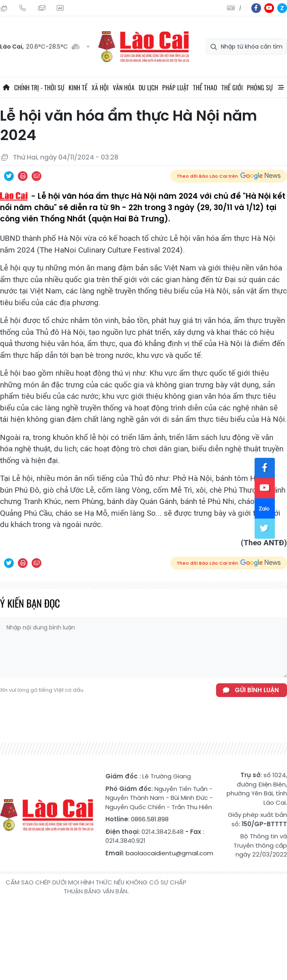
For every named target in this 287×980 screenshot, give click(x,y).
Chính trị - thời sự (39, 87)
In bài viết (23, 176)
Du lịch (148, 87)
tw (265, 529)
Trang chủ (6, 87)
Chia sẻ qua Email (36, 176)
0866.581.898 (150, 819)
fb (256, 8)
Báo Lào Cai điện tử (143, 47)
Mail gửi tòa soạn (41, 8)
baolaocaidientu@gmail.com (169, 853)
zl (282, 8)
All (281, 87)
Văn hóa (124, 87)
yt (269, 8)
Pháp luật (176, 87)
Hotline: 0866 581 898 (23, 8)
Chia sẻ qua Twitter (9, 176)
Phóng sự (260, 87)
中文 (240, 8)
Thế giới (232, 87)
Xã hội (100, 87)
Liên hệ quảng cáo (60, 8)
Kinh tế (78, 87)
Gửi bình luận (257, 690)
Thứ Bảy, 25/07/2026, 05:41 (4, 8)
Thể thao (205, 87)
